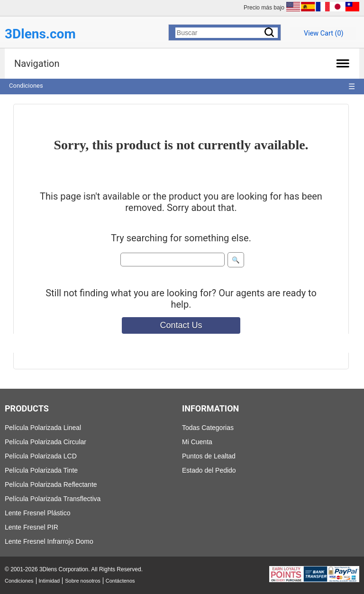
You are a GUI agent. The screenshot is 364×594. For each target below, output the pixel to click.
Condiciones (26, 86)
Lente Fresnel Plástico (38, 513)
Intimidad (50, 581)
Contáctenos (120, 581)
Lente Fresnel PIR (32, 527)
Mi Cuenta (197, 442)
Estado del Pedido (209, 470)
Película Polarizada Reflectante (51, 484)
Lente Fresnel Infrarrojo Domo (49, 541)
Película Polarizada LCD (41, 456)
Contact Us (181, 325)
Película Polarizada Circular (45, 442)
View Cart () (323, 33)
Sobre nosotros (83, 581)
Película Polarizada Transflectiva (53, 499)
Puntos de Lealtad (209, 456)
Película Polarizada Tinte (41, 470)
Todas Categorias (208, 428)
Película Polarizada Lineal (43, 428)
